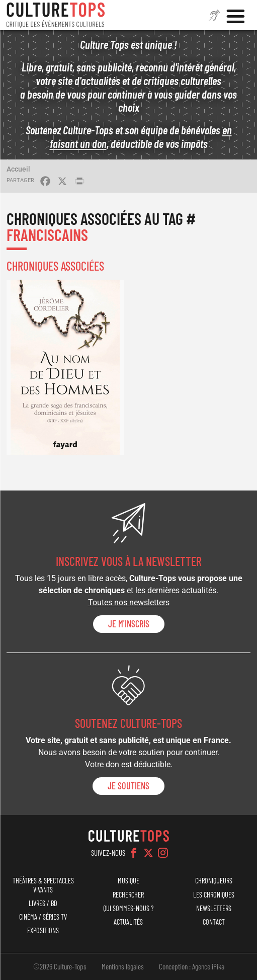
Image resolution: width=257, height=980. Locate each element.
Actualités (128, 922)
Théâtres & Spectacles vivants (43, 885)
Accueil (18, 169)
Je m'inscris (129, 624)
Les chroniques (214, 895)
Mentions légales (123, 966)
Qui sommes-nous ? (128, 908)
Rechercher (128, 895)
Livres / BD (43, 903)
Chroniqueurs (214, 881)
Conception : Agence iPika (192, 966)
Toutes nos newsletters (129, 602)
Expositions (43, 930)
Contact (214, 922)
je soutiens (128, 786)
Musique (128, 881)
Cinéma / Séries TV (43, 917)
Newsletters (214, 908)
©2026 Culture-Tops (60, 966)
